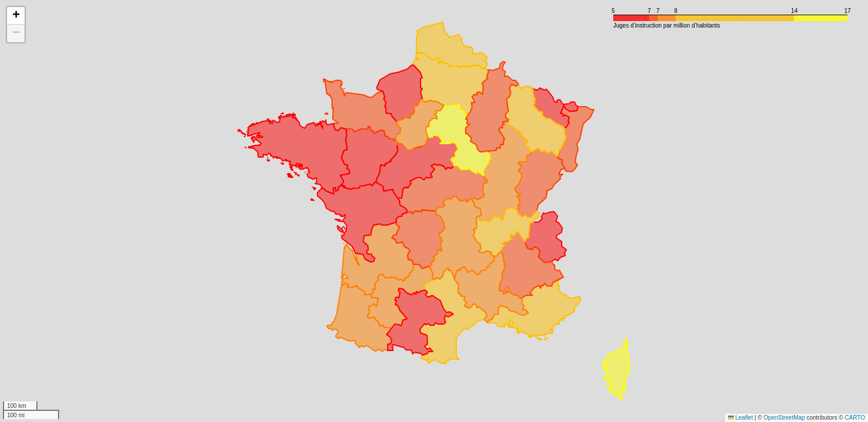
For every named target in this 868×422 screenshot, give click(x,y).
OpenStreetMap (785, 418)
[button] (16, 16)
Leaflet (741, 418)
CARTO (855, 418)
